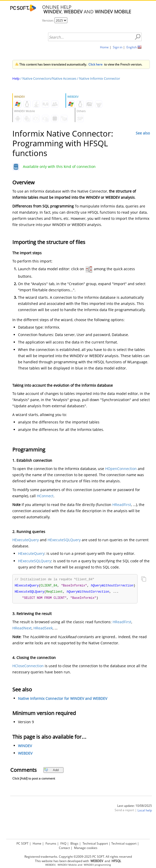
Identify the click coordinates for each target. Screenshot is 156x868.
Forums (51, 843)
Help (16, 78)
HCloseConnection (28, 667)
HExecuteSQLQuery (64, 540)
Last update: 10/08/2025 (135, 807)
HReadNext (22, 629)
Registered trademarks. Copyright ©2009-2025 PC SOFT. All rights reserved (78, 857)
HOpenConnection (121, 469)
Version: (48, 20)
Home (104, 47)
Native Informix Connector (100, 78)
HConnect (45, 496)
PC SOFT (22, 843)
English (132, 47)
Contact (64, 848)
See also (143, 133)
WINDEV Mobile (67, 865)
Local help (145, 811)
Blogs (74, 843)
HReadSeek (43, 629)
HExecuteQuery (26, 540)
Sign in (118, 47)
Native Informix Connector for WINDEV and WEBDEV (63, 699)
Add (51, 771)
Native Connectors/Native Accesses (49, 78)
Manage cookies (86, 848)
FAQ (63, 843)
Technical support (124, 843)
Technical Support (95, 843)
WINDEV (25, 747)
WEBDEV (25, 754)
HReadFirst (122, 505)
